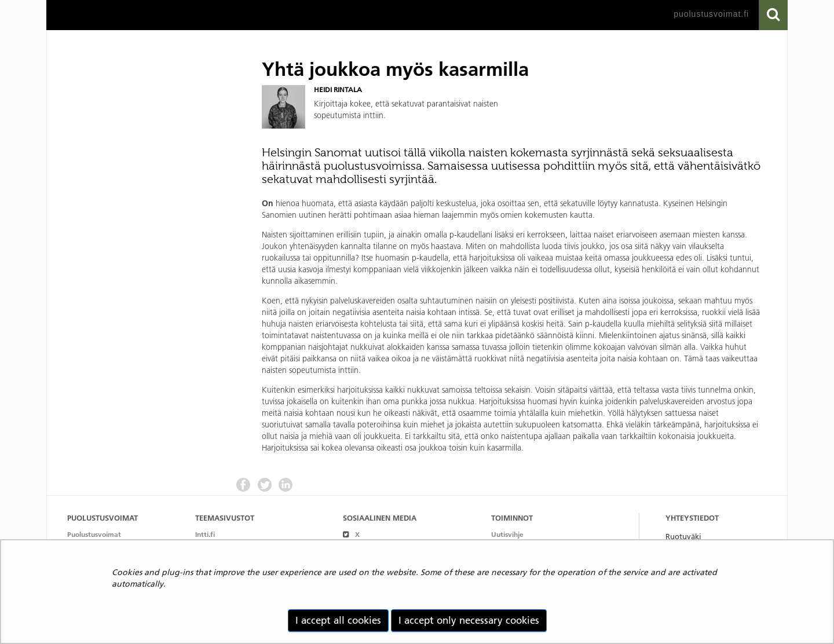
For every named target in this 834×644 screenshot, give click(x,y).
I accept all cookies (338, 620)
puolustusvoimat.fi (711, 14)
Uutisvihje (507, 534)
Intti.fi (205, 534)
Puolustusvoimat (94, 534)
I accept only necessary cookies (469, 620)
